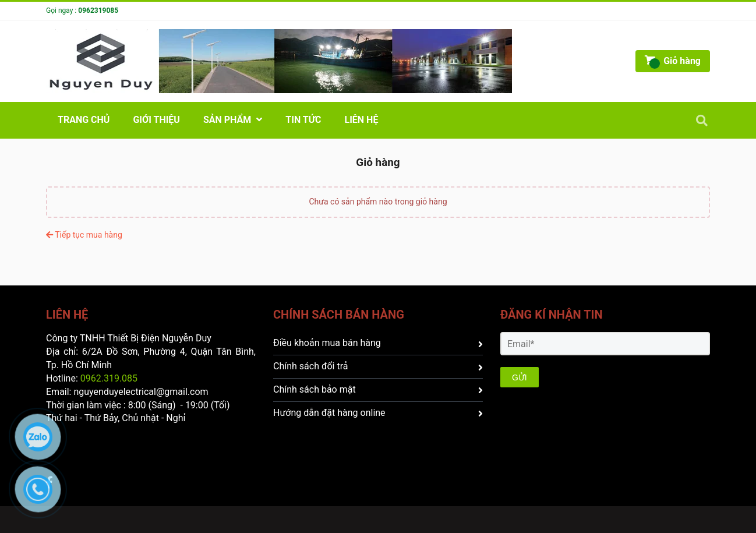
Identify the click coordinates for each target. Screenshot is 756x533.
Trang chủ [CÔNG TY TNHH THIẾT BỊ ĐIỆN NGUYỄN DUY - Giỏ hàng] (84, 120)
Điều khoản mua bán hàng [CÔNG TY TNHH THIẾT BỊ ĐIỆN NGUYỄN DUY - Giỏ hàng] (378, 343)
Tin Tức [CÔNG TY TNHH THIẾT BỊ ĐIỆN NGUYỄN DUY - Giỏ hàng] (303, 120)
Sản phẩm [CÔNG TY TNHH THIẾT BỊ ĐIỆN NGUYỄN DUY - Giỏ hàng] (233, 120)
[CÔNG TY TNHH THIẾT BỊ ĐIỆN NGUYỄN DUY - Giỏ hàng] (279, 61)
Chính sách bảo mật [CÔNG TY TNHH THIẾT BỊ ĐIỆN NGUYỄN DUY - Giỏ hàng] (378, 389)
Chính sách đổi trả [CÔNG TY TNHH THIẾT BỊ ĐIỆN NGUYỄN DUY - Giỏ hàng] (378, 366)
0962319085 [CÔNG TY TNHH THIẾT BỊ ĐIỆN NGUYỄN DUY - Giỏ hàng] (98, 10)
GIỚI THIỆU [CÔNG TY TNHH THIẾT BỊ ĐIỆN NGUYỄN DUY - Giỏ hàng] (156, 120)
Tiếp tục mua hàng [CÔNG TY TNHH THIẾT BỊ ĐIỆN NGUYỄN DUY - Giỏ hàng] (84, 235)
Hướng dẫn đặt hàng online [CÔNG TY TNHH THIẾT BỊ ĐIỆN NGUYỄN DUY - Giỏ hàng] (378, 413)
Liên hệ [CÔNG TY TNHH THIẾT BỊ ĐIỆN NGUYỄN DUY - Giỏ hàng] (362, 120)
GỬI (520, 377)
